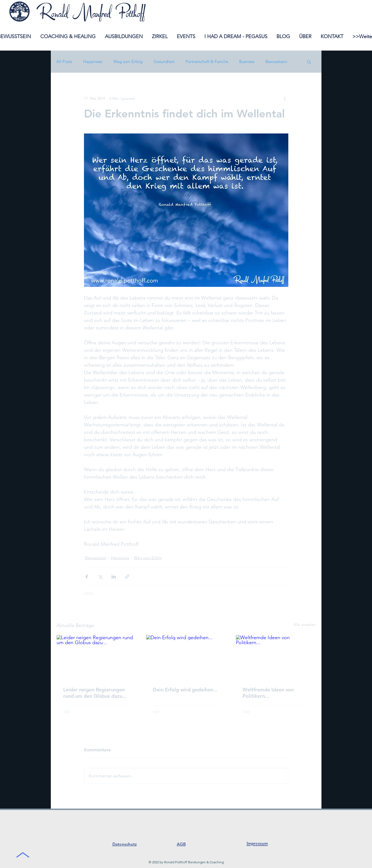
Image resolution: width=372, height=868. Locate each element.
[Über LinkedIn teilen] (114, 577)
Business (247, 62)
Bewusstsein (276, 62)
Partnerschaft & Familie (207, 62)
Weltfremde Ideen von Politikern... (268, 693)
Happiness (93, 62)
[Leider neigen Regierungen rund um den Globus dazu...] (97, 657)
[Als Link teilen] (127, 577)
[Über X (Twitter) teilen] (100, 577)
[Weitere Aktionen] (285, 98)
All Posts (64, 62)
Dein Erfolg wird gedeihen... (185, 690)
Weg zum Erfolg (128, 62)
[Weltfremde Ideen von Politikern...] (276, 657)
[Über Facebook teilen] (87, 577)
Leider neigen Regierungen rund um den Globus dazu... (95, 693)
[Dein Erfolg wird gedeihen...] (186, 657)
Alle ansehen (305, 625)
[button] (309, 62)
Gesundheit (164, 62)
